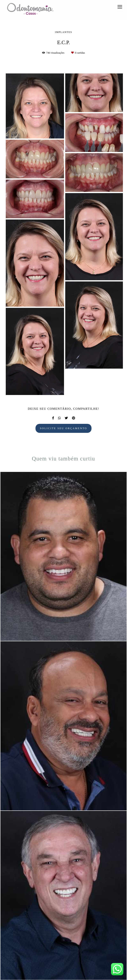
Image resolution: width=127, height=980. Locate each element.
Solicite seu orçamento (63, 428)
